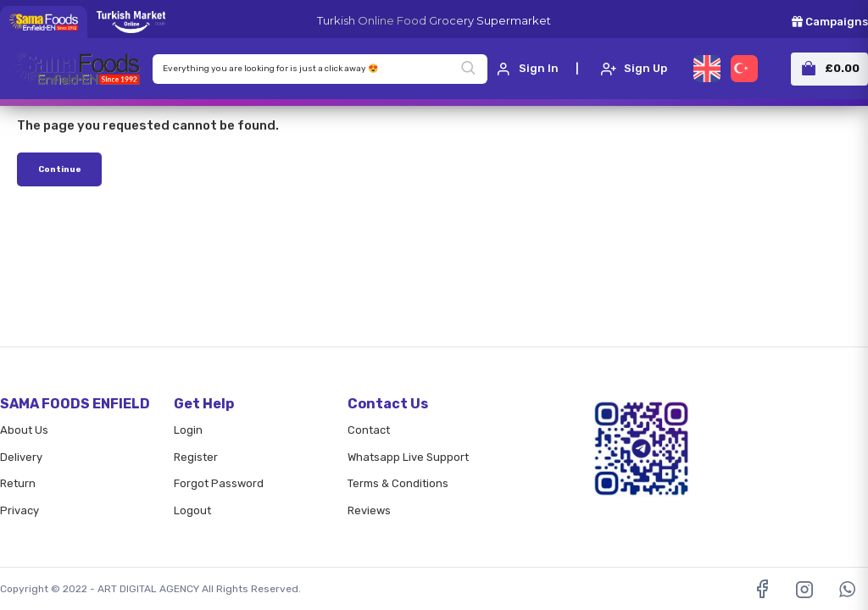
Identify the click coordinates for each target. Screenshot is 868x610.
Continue (60, 169)
